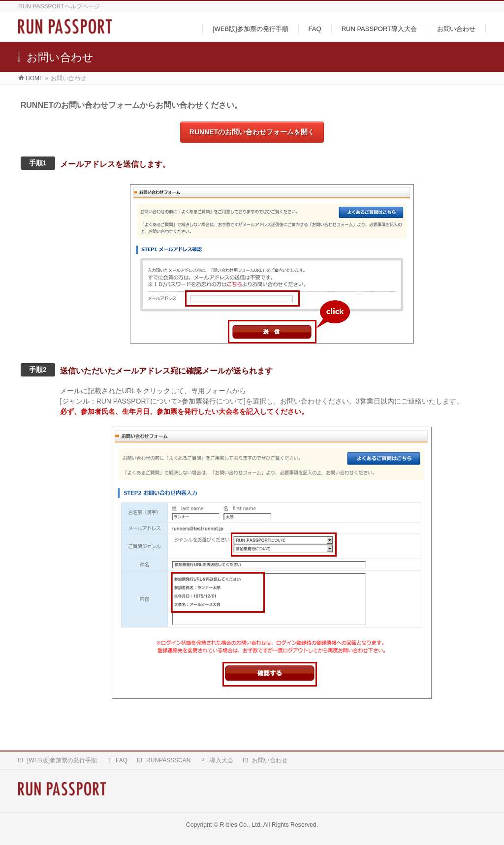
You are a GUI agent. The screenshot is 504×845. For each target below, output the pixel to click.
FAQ (122, 760)
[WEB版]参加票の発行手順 (62, 760)
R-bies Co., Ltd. (241, 825)
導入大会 (221, 760)
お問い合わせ (270, 760)
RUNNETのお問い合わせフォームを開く (252, 132)
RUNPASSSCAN (168, 760)
